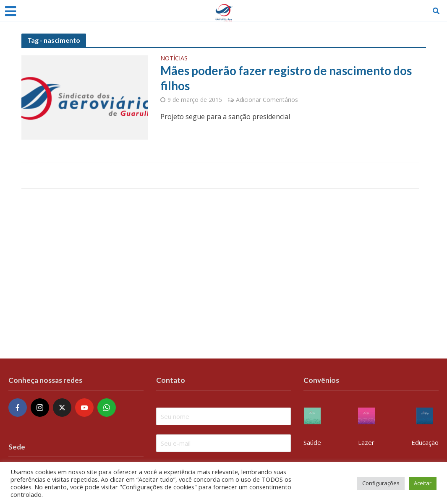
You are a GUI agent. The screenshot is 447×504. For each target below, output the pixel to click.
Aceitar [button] (423, 483)
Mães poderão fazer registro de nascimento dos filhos (286, 78)
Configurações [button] (381, 483)
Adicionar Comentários (267, 100)
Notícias (174, 59)
